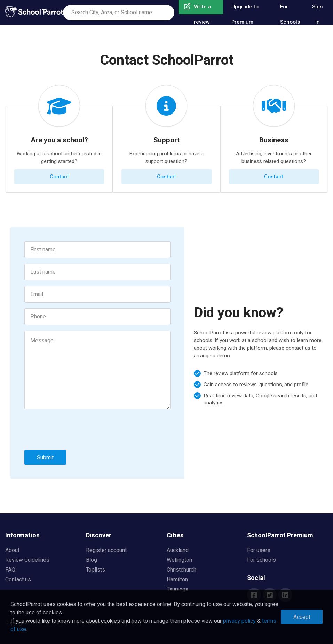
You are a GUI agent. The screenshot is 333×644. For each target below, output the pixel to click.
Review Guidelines (27, 560)
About (12, 550)
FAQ (10, 570)
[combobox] (119, 13)
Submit (45, 458)
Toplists (96, 570)
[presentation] (77, 431)
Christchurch (181, 570)
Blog (92, 560)
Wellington (179, 560)
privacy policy (239, 621)
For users (259, 550)
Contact (59, 177)
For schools (261, 560)
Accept (302, 617)
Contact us (18, 580)
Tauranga (177, 589)
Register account (106, 550)
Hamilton (177, 580)
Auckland (178, 550)
